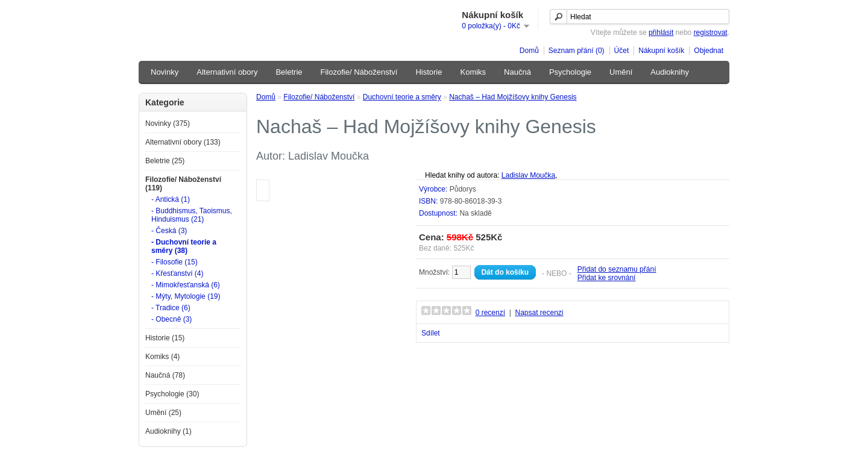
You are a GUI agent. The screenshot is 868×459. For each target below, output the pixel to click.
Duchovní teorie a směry (402, 97)
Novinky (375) (168, 123)
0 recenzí (490, 313)
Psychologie (570, 72)
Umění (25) (163, 413)
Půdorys (463, 189)
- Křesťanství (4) (178, 273)
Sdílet (431, 333)
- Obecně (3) (171, 319)
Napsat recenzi (539, 313)
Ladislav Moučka (528, 175)
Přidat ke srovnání (607, 278)
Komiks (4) (162, 357)
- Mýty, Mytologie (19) (186, 296)
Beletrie (289, 72)
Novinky (165, 72)
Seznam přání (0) (577, 51)
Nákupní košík (661, 51)
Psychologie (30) (172, 394)
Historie (429, 72)
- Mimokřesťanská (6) (186, 285)
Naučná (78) (165, 375)
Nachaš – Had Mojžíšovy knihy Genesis (513, 97)
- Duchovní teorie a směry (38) (184, 246)
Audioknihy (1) (168, 431)
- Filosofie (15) (175, 262)
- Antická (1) (171, 199)
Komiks (473, 72)
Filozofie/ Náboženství (359, 72)
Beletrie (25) (165, 161)
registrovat (711, 33)
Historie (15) (165, 338)
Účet (622, 51)
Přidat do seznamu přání (617, 269)
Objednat (709, 51)
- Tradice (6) (171, 308)
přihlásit (661, 33)
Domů (529, 51)
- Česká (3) (169, 231)
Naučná (517, 72)
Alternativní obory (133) (183, 142)
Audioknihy (670, 72)
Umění (621, 72)
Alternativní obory (227, 72)
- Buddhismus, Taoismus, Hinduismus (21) (192, 215)
